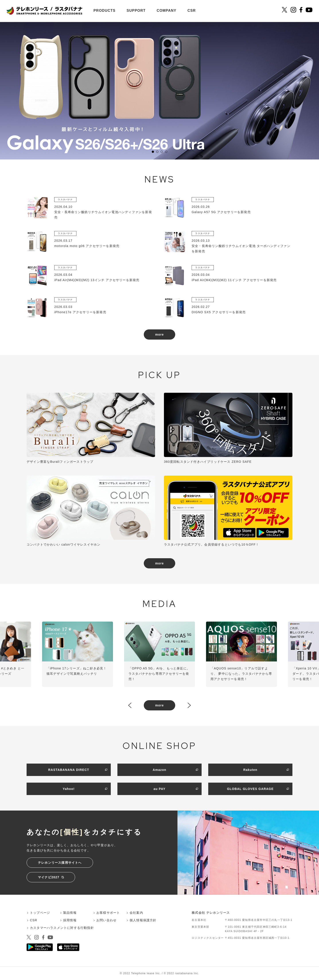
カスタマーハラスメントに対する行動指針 (62, 928)
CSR (192, 11)
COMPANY (166, 11)
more (159, 334)
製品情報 (70, 913)
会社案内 (136, 913)
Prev (130, 706)
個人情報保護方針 (143, 920)
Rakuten (250, 770)
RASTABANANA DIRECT (69, 770)
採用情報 (70, 920)
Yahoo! (69, 789)
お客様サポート (108, 913)
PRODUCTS (104, 11)
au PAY (159, 789)
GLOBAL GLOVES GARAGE (250, 789)
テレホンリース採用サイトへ (60, 863)
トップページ (40, 913)
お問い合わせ (106, 920)
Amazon (159, 770)
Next (189, 706)
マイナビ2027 (49, 877)
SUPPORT (136, 11)
